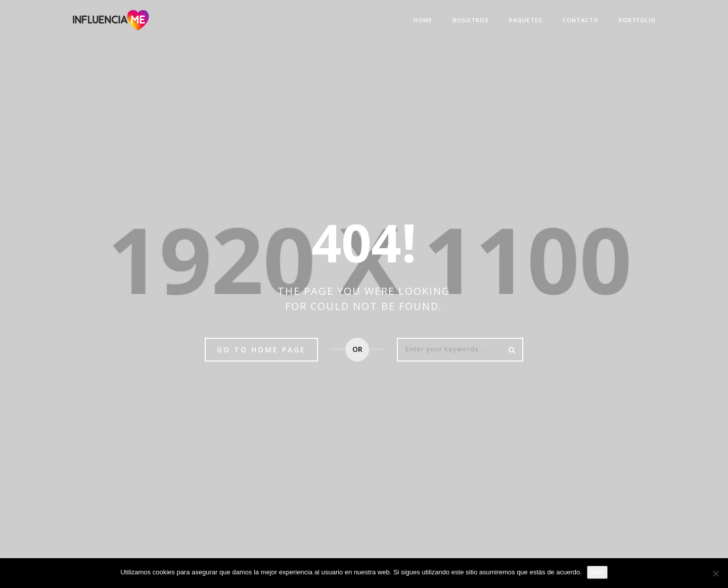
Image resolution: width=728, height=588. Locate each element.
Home (423, 20)
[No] (715, 573)
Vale (597, 572)
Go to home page (261, 350)
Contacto (581, 20)
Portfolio (637, 20)
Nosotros (471, 20)
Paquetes (526, 20)
